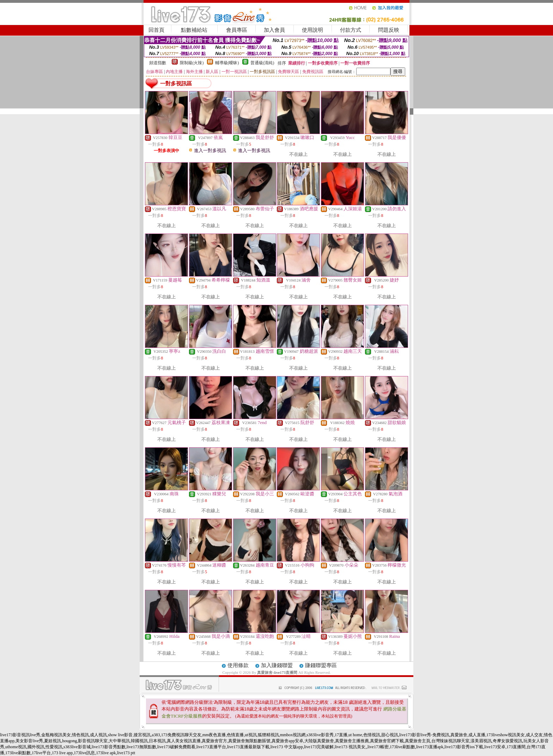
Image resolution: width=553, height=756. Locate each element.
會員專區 (237, 30)
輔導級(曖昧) (227, 63)
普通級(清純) (262, 63)
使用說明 (312, 30)
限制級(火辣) (192, 63)
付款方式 (351, 30)
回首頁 (156, 30)
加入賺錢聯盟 (277, 665)
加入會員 (274, 30)
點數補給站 (194, 30)
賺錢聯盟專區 (321, 665)
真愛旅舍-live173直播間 (277, 672)
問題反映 (389, 30)
